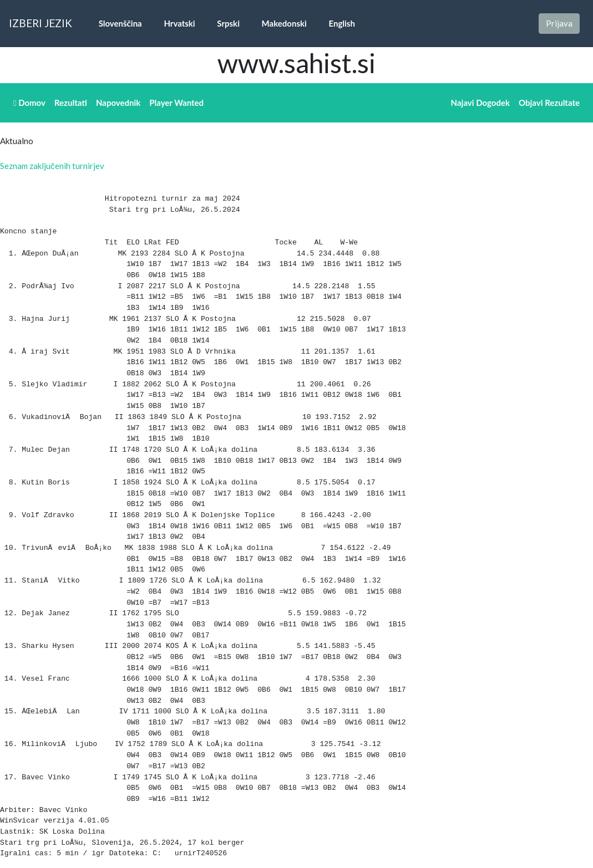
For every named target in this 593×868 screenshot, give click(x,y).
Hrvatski (173, 23)
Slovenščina (114, 23)
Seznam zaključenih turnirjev (52, 166)
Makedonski (278, 23)
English (335, 23)
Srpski (222, 23)
